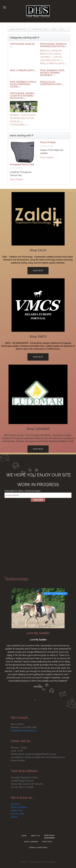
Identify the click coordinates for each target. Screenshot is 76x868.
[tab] (35, 700)
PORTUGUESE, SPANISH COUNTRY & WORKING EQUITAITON (22, 96)
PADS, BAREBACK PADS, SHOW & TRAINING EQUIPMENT (52, 73)
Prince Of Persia (48, 142)
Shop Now (38, 271)
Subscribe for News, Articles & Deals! (22, 491)
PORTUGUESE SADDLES (22, 44)
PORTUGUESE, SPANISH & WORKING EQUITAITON (53, 45)
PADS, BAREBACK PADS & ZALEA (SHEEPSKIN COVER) (23, 84)
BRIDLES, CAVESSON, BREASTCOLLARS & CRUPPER (51, 54)
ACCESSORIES (17, 125)
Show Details (16, 179)
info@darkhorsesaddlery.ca (24, 731)
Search (14, 817)
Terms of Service (19, 807)
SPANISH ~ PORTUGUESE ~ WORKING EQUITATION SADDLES (23, 118)
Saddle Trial (17, 811)
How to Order (17, 814)
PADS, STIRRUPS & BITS (52, 64)
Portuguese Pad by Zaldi (22, 164)
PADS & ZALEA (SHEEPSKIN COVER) (51, 83)
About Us (15, 804)
